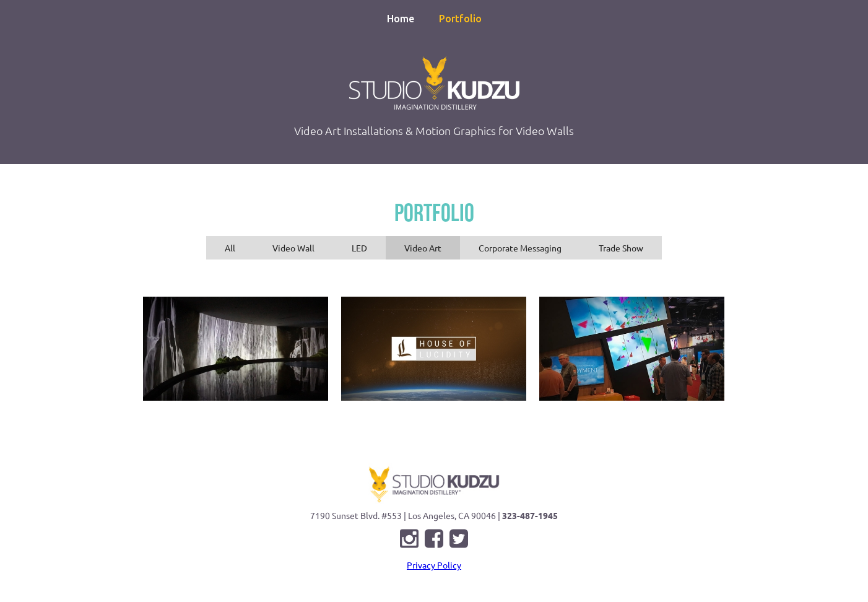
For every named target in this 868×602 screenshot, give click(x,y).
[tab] (230, 248)
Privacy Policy (434, 565)
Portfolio (460, 19)
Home (401, 19)
